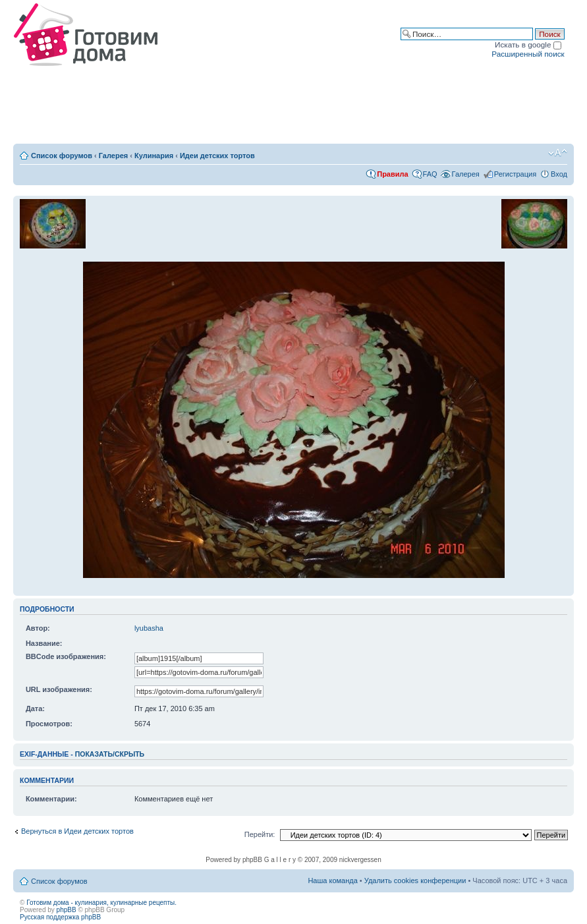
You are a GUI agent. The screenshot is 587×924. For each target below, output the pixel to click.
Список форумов (62, 156)
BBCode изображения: (66, 656)
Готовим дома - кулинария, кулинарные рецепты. (101, 903)
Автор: (38, 628)
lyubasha (149, 628)
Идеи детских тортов (217, 156)
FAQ (430, 174)
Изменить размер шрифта (558, 153)
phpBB (67, 910)
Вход (559, 174)
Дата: (35, 708)
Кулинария (154, 156)
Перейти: (260, 834)
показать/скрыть (110, 754)
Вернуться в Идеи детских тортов (77, 831)
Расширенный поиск (528, 54)
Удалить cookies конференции (415, 881)
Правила (392, 174)
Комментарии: (51, 799)
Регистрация (515, 174)
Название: (44, 643)
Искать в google (528, 44)
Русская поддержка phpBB (60, 917)
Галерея (113, 156)
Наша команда (332, 881)
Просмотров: (49, 724)
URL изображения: (59, 689)
